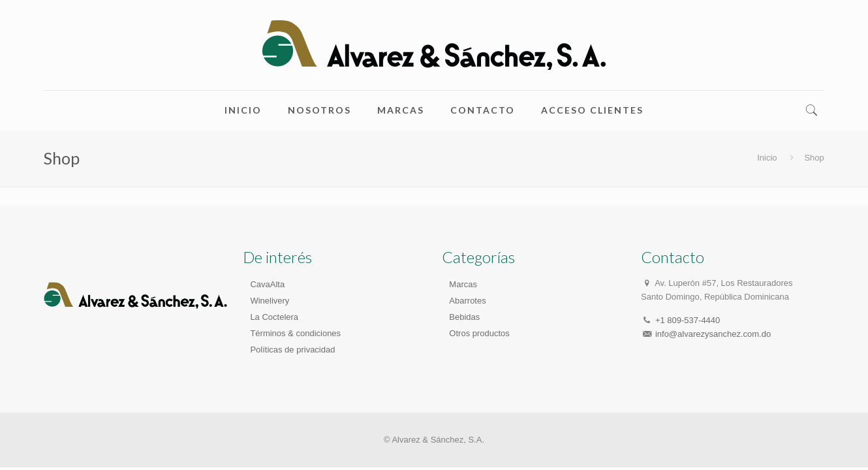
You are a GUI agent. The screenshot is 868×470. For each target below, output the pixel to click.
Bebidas (464, 317)
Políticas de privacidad (292, 350)
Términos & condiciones (295, 333)
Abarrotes (467, 301)
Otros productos (479, 333)
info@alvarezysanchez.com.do (713, 334)
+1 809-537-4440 (688, 320)
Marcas (463, 284)
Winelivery (270, 301)
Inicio (767, 158)
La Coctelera (274, 317)
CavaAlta (267, 284)
